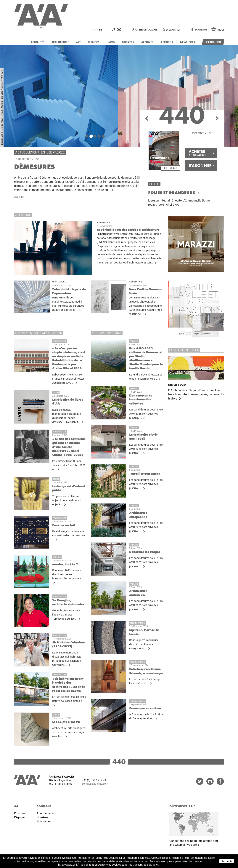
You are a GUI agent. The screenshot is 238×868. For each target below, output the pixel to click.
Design (56, 479)
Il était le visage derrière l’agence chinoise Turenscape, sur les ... (66, 615)
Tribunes (94, 42)
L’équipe (19, 817)
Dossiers (128, 42)
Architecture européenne (138, 515)
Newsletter (188, 42)
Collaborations (138, 623)
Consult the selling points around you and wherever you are (194, 843)
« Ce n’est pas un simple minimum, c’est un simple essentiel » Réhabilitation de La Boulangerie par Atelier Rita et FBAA (69, 358)
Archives (147, 42)
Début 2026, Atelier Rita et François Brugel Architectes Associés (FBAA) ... (68, 379)
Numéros (42, 817)
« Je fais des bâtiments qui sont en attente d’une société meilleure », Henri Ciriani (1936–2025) (69, 447)
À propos (167, 42)
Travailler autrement (144, 474)
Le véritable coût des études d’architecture (128, 230)
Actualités (37, 42)
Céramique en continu (145, 708)
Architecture (60, 42)
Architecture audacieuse (138, 593)
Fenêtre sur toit (64, 525)
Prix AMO (134, 341)
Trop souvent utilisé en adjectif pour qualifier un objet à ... (67, 500)
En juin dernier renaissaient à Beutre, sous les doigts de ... (69, 701)
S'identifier (172, 30)
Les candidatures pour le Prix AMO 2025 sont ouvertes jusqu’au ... (146, 414)
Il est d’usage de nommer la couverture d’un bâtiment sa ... (69, 535)
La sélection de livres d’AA (68, 402)
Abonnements (46, 813)
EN (100, 30)
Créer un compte (145, 30)
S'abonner (213, 42)
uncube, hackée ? (65, 564)
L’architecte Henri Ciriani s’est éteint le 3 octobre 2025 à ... (69, 465)
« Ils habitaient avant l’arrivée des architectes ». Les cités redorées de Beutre (69, 685)
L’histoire (20, 813)
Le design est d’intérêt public (69, 488)
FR (95, 30)
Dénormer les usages (145, 552)
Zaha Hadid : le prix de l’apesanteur (69, 291)
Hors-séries (44, 821)
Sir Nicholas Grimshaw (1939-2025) (69, 644)
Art (78, 42)
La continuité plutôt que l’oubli (143, 437)
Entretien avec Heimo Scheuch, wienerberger (146, 671)
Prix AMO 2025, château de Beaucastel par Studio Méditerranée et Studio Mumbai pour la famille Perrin (146, 358)
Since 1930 (177, 385)
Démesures (34, 167)
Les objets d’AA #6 (66, 722)
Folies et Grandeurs (172, 193)
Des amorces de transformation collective (141, 399)
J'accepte (227, 861)
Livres (111, 42)
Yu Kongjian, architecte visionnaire (68, 602)
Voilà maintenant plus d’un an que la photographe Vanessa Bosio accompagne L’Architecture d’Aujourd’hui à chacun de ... (146, 306)
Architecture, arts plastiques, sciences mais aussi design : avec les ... (69, 732)
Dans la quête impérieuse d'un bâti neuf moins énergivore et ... (144, 644)
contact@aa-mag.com (95, 784)
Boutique (199, 30)
